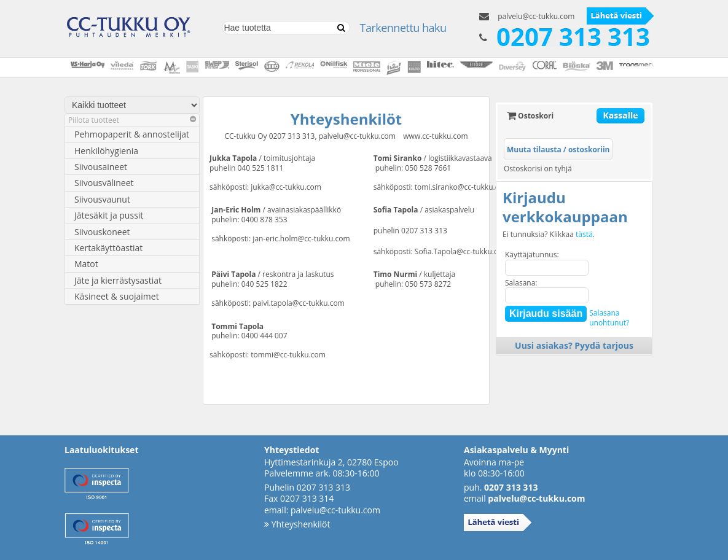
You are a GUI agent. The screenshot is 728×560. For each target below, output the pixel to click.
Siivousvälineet (104, 183)
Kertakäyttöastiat (108, 248)
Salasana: (521, 283)
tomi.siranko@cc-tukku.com (462, 187)
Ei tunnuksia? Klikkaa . (549, 235)
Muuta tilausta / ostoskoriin (558, 150)
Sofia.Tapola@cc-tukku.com (462, 251)
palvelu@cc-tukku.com (536, 16)
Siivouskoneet (102, 232)
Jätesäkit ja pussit (109, 215)
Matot (86, 264)
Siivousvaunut (102, 199)
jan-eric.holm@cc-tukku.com (301, 239)
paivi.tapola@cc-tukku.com (298, 303)
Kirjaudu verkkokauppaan (565, 207)
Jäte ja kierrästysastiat (118, 280)
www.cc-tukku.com (435, 136)
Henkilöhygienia (106, 151)
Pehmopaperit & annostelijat (132, 134)
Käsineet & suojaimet (117, 296)
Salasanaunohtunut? (609, 318)
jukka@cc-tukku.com (286, 187)
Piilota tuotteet (132, 120)
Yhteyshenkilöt (297, 524)
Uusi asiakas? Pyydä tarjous (574, 345)
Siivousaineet (101, 167)
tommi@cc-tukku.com (288, 355)
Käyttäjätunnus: (532, 255)
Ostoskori (530, 116)
